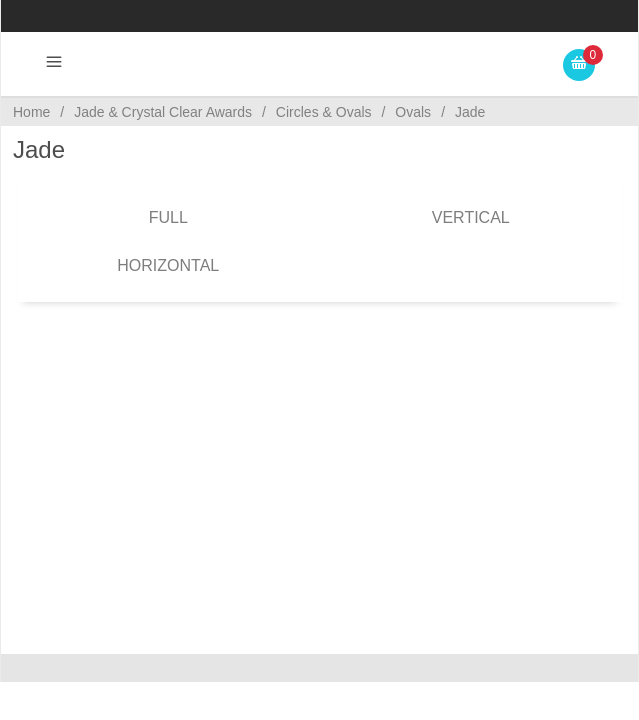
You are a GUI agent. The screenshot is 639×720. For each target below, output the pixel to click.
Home (31, 112)
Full (168, 217)
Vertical (471, 217)
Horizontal (168, 265)
